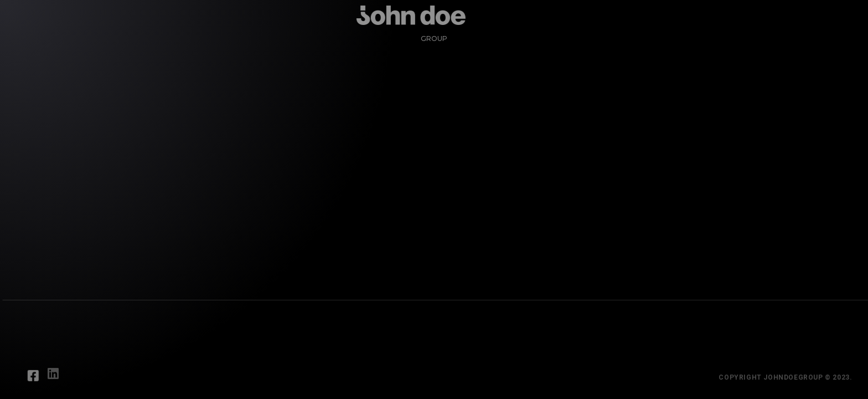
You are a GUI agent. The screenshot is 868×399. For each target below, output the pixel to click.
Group (429, 34)
